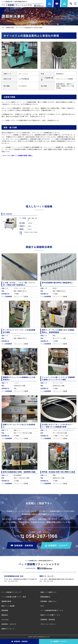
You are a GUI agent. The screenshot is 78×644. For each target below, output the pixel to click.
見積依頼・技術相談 (48, 619)
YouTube (5, 619)
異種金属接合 (45, 597)
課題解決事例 (6, 601)
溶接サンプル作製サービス (50, 615)
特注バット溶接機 (8, 606)
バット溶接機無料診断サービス (52, 610)
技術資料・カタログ (9, 624)
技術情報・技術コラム (49, 601)
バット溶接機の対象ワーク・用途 (14, 597)
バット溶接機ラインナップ (11, 592)
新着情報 (5, 610)
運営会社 (5, 615)
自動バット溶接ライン (49, 592)
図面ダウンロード (8, 629)
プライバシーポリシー (49, 624)
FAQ (42, 606)
